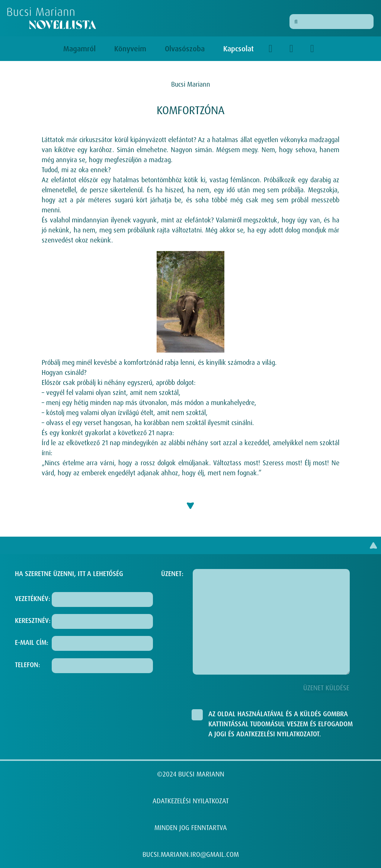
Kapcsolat (238, 49)
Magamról (81, 49)
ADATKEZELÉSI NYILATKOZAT (191, 801)
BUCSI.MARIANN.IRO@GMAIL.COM (191, 855)
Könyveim (132, 49)
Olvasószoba (187, 49)
